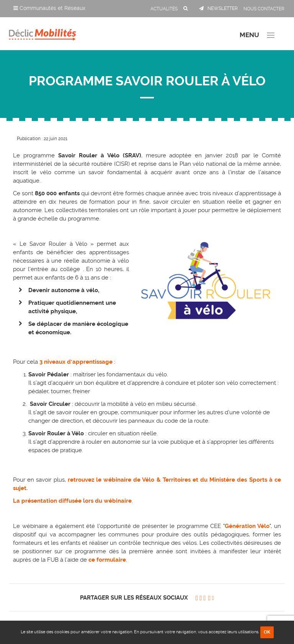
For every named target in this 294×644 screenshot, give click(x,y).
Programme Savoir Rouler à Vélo (147, 81)
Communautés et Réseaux (49, 8)
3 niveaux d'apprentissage (76, 362)
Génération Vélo (247, 526)
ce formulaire (107, 560)
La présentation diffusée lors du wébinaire (72, 501)
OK (267, 632)
